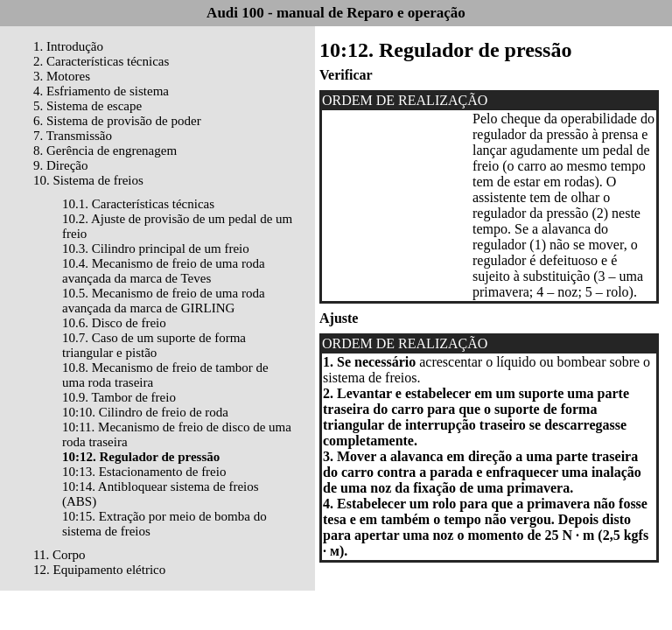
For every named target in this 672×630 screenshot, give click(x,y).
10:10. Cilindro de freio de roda (145, 412)
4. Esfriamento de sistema (101, 91)
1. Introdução (68, 46)
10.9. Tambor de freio (119, 397)
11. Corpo (59, 555)
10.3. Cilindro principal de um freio (156, 248)
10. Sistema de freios (88, 180)
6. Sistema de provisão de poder (117, 121)
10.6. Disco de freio (114, 323)
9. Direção (60, 165)
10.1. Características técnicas (138, 204)
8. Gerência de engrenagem (105, 150)
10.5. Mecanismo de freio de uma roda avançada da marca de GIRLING (164, 301)
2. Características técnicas (101, 61)
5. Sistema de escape (87, 106)
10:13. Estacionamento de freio (144, 472)
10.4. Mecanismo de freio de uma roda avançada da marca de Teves (164, 271)
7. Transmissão (73, 136)
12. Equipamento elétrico (99, 570)
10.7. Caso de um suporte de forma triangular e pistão (154, 345)
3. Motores (62, 76)
